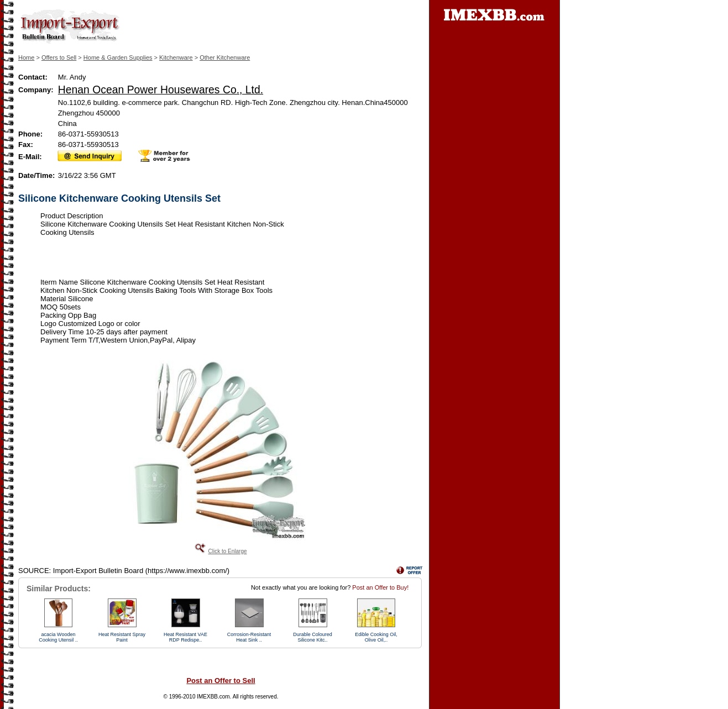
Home (26, 57)
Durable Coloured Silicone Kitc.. (313, 637)
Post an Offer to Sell (221, 681)
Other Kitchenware (225, 57)
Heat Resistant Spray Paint (122, 637)
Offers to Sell (59, 57)
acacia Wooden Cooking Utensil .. (58, 637)
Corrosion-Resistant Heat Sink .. (249, 637)
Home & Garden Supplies (118, 57)
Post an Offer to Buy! (380, 587)
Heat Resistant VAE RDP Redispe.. (185, 637)
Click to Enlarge (227, 551)
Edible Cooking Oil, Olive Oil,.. (376, 637)
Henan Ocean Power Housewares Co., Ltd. (161, 90)
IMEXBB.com (213, 697)
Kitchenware (176, 57)
